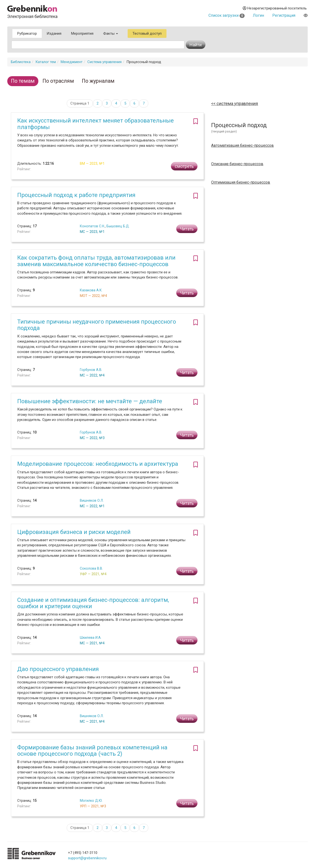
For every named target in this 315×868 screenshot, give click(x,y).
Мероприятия (82, 33)
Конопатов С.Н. (92, 226)
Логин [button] (258, 15)
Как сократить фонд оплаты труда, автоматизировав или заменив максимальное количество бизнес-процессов (96, 261)
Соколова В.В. (91, 568)
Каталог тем (46, 62)
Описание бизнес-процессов (237, 164)
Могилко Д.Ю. (91, 801)
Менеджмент (72, 62)
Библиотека (21, 62)
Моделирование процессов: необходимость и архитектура (98, 464)
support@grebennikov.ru (87, 858)
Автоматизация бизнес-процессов (242, 146)
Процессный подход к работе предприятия (76, 195)
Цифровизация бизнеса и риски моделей (74, 532)
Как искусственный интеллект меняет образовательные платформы (95, 124)
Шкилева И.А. (91, 638)
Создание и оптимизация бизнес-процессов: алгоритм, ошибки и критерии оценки (93, 603)
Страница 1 (80, 103)
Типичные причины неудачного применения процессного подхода (97, 325)
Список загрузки (227, 15)
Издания (54, 33)
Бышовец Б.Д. (118, 226)
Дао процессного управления (58, 669)
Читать (187, 229)
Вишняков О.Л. (92, 500)
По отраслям (58, 81)
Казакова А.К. (91, 290)
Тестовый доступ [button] (147, 33)
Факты (111, 33)
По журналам (98, 81)
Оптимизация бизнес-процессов (241, 182)
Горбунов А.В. (91, 370)
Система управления (104, 62)
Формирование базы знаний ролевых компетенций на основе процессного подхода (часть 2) (92, 751)
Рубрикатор (27, 33)
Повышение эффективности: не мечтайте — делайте (90, 401)
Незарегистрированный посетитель (275, 8)
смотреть (184, 166)
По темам (23, 81)
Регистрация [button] (284, 15)
